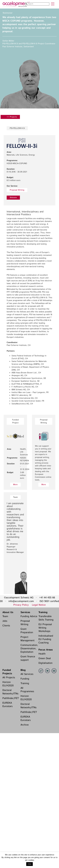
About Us (8, 612)
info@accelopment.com (21, 601)
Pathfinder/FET (11, 698)
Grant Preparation (27, 631)
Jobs (5, 621)
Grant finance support (28, 658)
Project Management (27, 639)
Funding (25, 679)
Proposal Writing (17, 190)
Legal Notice (39, 605)
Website (13, 198)
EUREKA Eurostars (7, 705)
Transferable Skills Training (46, 618)
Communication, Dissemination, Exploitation (29, 649)
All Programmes (27, 690)
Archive (25, 725)
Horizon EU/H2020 (8, 684)
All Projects (9, 678)
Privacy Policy (21, 605)
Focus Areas (46, 650)
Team (5, 616)
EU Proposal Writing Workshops (45, 628)
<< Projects (12, 117)
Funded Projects (7, 672)
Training (43, 612)
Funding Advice (29, 616)
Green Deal (45, 658)
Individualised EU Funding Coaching (46, 639)
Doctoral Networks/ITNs (10, 692)
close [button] (29, 864)
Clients (6, 626)
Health (42, 654)
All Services (27, 674)
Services (25, 612)
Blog (23, 670)
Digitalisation (45, 663)
